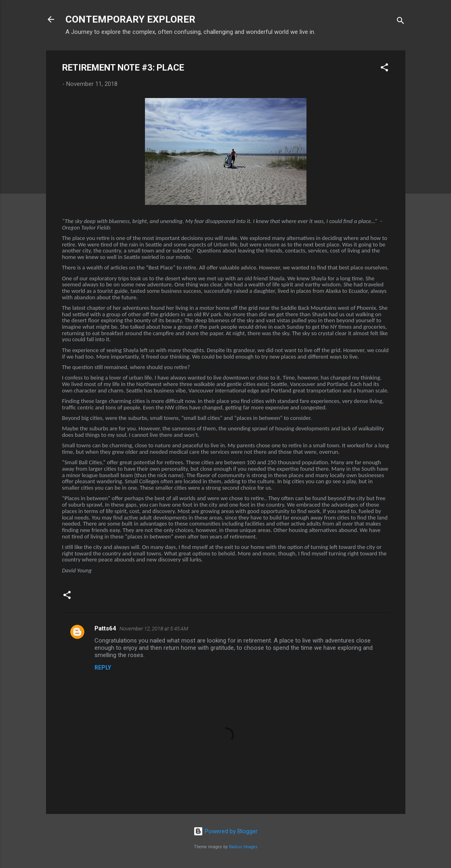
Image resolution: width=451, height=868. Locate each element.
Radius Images (243, 847)
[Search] (401, 22)
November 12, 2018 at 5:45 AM (154, 629)
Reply (103, 668)
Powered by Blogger (225, 831)
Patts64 (105, 628)
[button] (384, 69)
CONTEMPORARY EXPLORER (130, 19)
